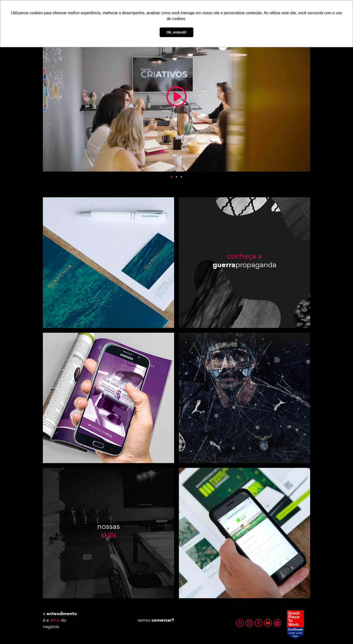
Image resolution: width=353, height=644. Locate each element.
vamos (156, 620)
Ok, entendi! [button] (176, 32)
